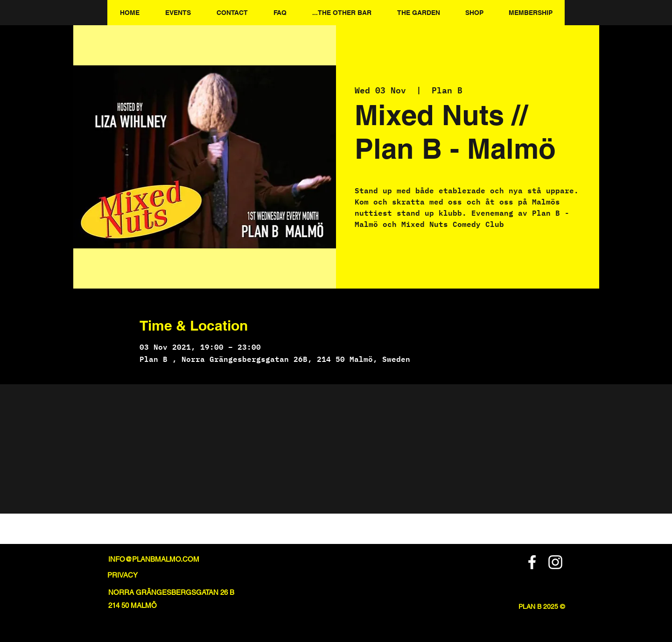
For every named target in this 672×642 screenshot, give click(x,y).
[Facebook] (532, 562)
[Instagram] (555, 562)
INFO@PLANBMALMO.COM (154, 559)
